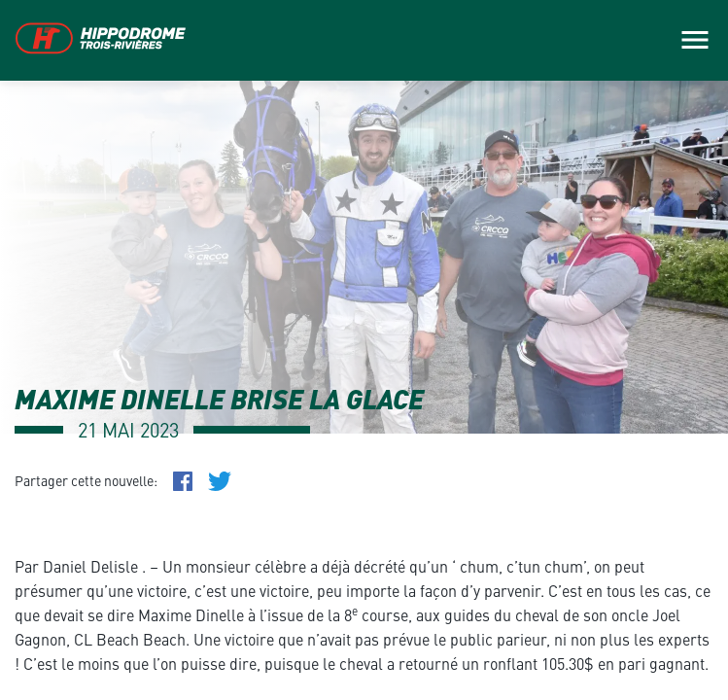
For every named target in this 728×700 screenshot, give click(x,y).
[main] (364, 350)
